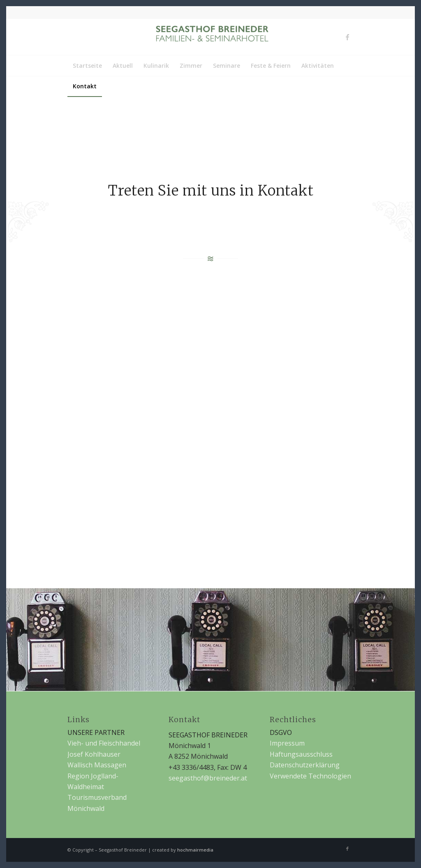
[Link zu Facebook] (347, 37)
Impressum (287, 743)
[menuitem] (87, 66)
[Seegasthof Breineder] (210, 37)
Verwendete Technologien (310, 776)
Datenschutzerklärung (305, 765)
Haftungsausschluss (301, 754)
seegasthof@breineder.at (208, 778)
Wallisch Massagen (97, 765)
